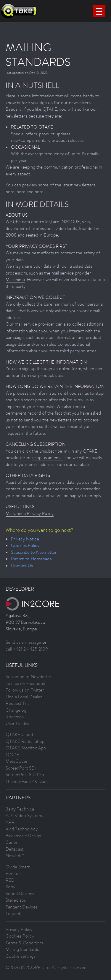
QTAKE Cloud (19, 734)
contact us (16, 489)
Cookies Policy (25, 545)
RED (10, 880)
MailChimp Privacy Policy (30, 513)
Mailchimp (15, 279)
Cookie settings (20, 956)
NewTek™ (15, 855)
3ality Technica (20, 809)
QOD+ (12, 755)
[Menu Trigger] (99, 11)
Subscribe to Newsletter (34, 552)
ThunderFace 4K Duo (26, 781)
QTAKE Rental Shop (25, 741)
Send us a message (23, 642)
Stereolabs (16, 900)
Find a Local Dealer (24, 697)
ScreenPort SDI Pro (25, 774)
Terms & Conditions (25, 943)
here (10, 192)
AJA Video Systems (24, 815)
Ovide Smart (18, 867)
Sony (10, 887)
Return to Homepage (31, 559)
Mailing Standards (22, 949)
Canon (12, 842)
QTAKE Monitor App (26, 748)
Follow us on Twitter (25, 690)
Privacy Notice (25, 539)
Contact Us (22, 566)
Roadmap (15, 717)
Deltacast (15, 849)
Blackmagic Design (23, 836)
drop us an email (48, 458)
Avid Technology (22, 829)
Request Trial (18, 703)
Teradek (13, 913)
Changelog (16, 710)
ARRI (11, 822)
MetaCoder (17, 761)
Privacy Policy (19, 929)
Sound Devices (20, 893)
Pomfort (14, 873)
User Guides (17, 723)
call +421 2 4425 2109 (27, 649)
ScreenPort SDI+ (22, 768)
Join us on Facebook (25, 683)
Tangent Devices (21, 907)
